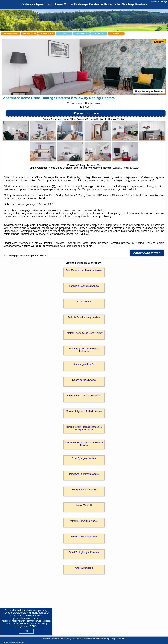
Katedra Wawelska (84, 568)
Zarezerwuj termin (147, 253)
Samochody (81, 33)
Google (8, 613)
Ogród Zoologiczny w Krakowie (84, 552)
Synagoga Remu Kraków (84, 490)
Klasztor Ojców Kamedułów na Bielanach (84, 350)
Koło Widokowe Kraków (84, 380)
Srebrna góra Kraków (84, 364)
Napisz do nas (118, 639)
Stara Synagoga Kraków (84, 458)
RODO (33, 626)
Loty (64, 33)
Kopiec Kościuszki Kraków (84, 537)
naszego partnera (82, 246)
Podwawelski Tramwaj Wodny (84, 474)
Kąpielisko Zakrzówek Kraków (84, 286)
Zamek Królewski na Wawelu (84, 521)
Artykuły (116, 33)
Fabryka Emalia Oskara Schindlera (84, 396)
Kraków (159, 42)
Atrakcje (99, 33)
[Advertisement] (84, 609)
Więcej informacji (86, 113)
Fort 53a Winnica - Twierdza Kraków (84, 270)
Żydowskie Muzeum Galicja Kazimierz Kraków (84, 444)
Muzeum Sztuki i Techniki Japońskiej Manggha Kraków (84, 428)
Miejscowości (47, 33)
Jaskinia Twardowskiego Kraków (84, 317)
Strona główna (10, 33)
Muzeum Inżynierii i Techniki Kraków (84, 411)
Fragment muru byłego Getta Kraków (84, 333)
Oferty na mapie (29, 33)
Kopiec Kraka (84, 302)
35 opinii (125, 168)
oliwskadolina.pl (159, 2)
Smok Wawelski (84, 505)
